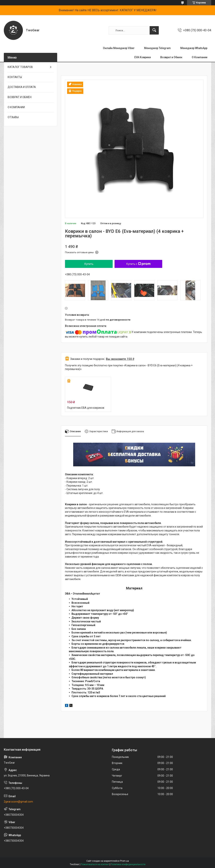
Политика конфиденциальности (128, 864)
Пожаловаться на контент (95, 864)
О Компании (200, 57)
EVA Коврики (143, 57)
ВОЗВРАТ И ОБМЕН (20, 97)
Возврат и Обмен (171, 57)
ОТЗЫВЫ (13, 117)
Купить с (138, 264)
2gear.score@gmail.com (18, 802)
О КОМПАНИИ (16, 107)
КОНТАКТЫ (15, 77)
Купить (89, 264)
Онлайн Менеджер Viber (119, 48)
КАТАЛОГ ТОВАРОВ (20, 67)
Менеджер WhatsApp (194, 48)
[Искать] (154, 30)
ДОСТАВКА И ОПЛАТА (22, 87)
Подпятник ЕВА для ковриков (86, 408)
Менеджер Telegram (157, 48)
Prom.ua (124, 861)
